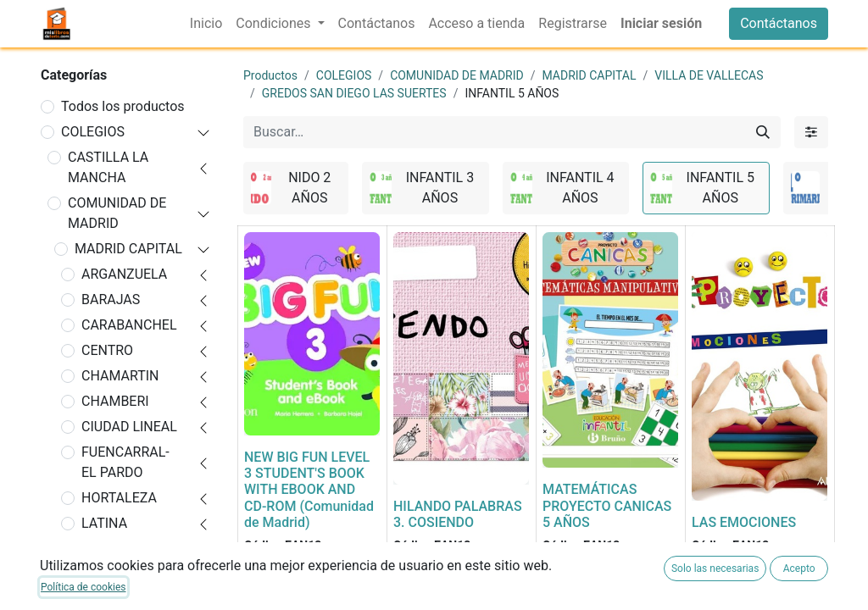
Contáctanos (779, 23)
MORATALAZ (120, 594)
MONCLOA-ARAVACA (116, 559)
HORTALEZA (119, 498)
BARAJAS (111, 299)
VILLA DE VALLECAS (709, 75)
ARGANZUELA (124, 274)
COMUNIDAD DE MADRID (117, 213)
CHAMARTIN (120, 376)
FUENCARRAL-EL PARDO (125, 462)
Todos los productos (123, 106)
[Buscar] (763, 132)
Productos (270, 75)
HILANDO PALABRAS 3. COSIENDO (458, 514)
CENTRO (107, 350)
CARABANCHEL (129, 325)
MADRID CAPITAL (128, 249)
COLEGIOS (93, 132)
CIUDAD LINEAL (129, 427)
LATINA (104, 523)
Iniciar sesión (661, 23)
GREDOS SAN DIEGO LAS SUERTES (354, 93)
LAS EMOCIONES (744, 522)
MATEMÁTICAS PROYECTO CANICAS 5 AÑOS (607, 505)
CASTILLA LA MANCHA (108, 167)
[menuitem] (206, 24)
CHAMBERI (115, 401)
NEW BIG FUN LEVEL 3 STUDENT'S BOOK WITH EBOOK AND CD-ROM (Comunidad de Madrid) (309, 490)
